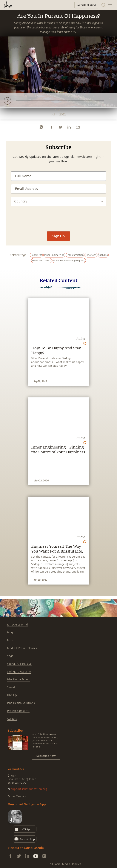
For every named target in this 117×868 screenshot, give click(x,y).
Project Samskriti (18, 711)
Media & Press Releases (22, 648)
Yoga (10, 656)
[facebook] (52, 127)
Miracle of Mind (17, 625)
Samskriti (13, 687)
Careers (12, 719)
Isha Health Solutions (21, 703)
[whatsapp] (41, 127)
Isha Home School (19, 679)
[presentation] (59, 217)
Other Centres (17, 796)
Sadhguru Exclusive (19, 664)
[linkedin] (69, 127)
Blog (10, 633)
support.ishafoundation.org (29, 789)
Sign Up (59, 236)
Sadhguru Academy (19, 672)
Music (11, 640)
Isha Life (12, 695)
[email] (78, 127)
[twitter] (60, 127)
